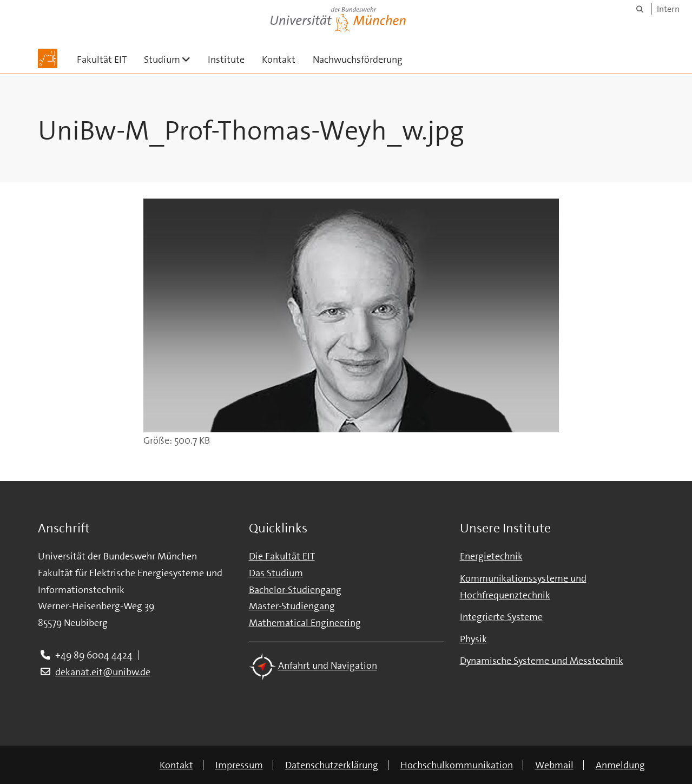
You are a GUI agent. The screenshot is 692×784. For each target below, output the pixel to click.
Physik (473, 639)
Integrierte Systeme (501, 617)
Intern (668, 9)
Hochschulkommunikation (457, 765)
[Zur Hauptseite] (48, 58)
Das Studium (276, 573)
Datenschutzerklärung (332, 765)
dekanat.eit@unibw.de (103, 672)
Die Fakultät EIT (282, 556)
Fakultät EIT (102, 60)
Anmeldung (620, 765)
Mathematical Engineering (305, 623)
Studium (172, 59)
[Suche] (640, 9)
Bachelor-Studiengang (295, 590)
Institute (226, 60)
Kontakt (279, 60)
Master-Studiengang (292, 606)
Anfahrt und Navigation (328, 666)
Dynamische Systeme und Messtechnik (542, 661)
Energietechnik (491, 556)
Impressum (239, 765)
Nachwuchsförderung (358, 60)
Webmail (554, 765)
